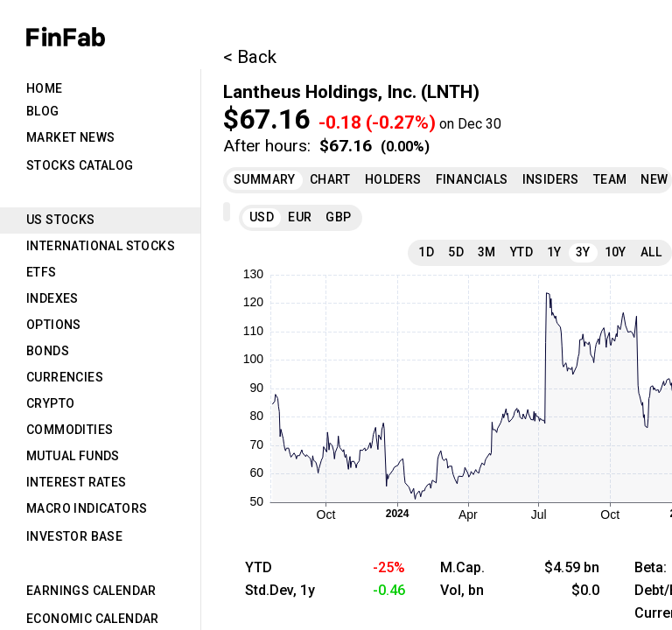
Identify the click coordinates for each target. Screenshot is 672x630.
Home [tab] (45, 88)
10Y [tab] (616, 252)
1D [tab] (426, 252)
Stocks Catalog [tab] (80, 165)
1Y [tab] (554, 252)
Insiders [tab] (551, 179)
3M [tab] (487, 252)
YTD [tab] (521, 252)
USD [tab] (262, 217)
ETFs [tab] (42, 272)
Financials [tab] (472, 179)
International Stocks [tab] (101, 246)
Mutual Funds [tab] (73, 456)
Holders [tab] (393, 179)
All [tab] (651, 252)
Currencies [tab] (65, 377)
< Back (250, 57)
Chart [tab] (330, 179)
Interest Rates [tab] (77, 482)
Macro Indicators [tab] (87, 508)
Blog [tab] (43, 111)
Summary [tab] (265, 179)
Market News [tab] (70, 137)
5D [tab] (456, 252)
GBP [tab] (338, 217)
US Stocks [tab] (61, 220)
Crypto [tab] (50, 403)
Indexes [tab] (52, 298)
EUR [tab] (300, 217)
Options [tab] (54, 325)
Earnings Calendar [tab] (91, 591)
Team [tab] (610, 179)
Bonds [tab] (48, 351)
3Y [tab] (583, 252)
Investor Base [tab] (74, 536)
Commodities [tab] (70, 430)
